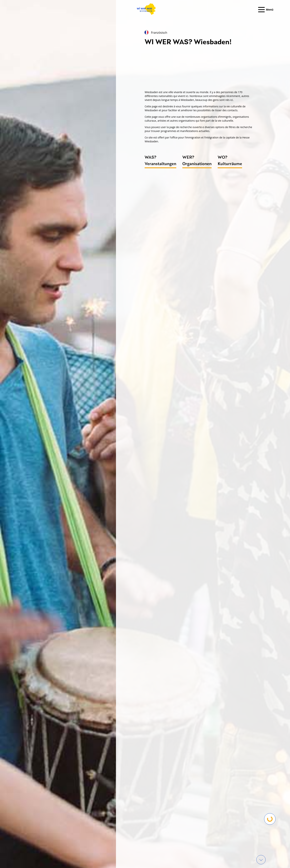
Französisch (156, 33)
